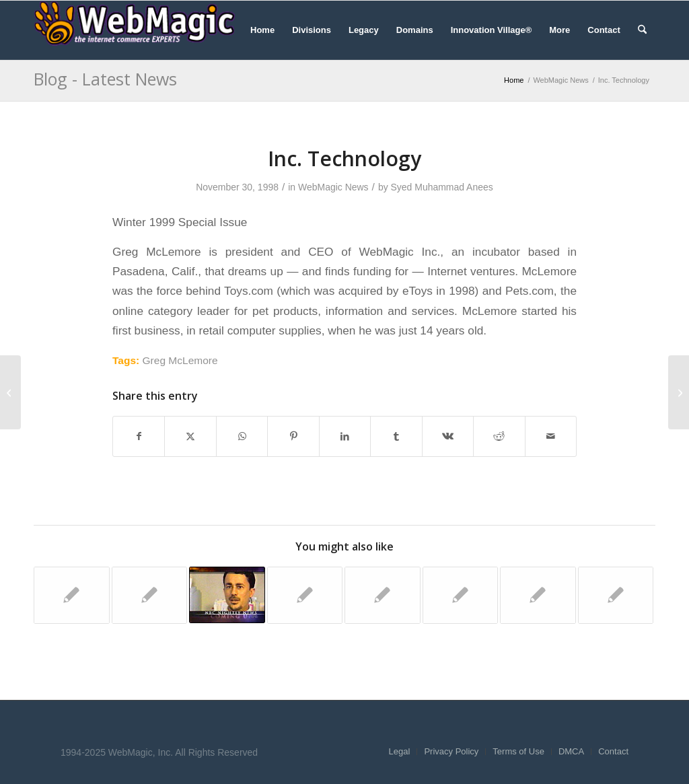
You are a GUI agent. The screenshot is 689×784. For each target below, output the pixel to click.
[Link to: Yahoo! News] (150, 595)
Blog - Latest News (105, 79)
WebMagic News (333, 187)
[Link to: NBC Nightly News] (227, 595)
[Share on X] (190, 436)
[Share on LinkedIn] (345, 436)
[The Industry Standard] (10, 392)
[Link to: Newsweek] (461, 595)
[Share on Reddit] (499, 436)
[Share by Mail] (551, 436)
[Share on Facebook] (139, 436)
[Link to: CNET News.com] (305, 595)
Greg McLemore (180, 360)
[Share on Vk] (448, 436)
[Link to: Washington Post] (616, 595)
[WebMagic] (135, 30)
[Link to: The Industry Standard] (72, 595)
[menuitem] (262, 30)
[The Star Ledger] (679, 392)
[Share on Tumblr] (396, 436)
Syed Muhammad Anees (442, 187)
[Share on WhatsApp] (242, 436)
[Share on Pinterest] (293, 436)
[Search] (642, 30)
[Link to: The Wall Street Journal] (383, 595)
